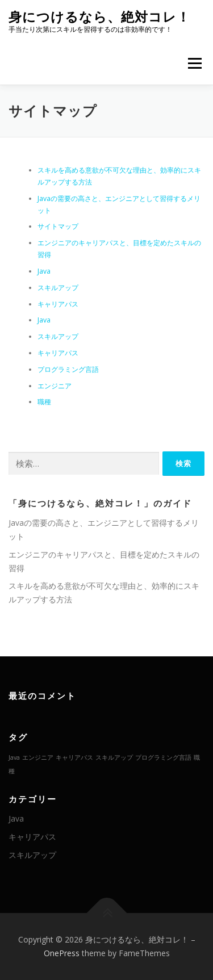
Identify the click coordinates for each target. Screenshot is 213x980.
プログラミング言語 (68, 369)
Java (44, 271)
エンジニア (55, 386)
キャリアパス (58, 304)
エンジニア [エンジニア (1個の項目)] (38, 757)
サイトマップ (58, 226)
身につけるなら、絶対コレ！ (99, 17)
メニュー (195, 63)
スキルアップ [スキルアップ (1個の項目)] (114, 757)
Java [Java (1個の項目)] (14, 757)
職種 (44, 402)
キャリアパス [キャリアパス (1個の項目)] (74, 757)
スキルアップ (58, 288)
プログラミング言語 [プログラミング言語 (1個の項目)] (163, 757)
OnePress (62, 953)
